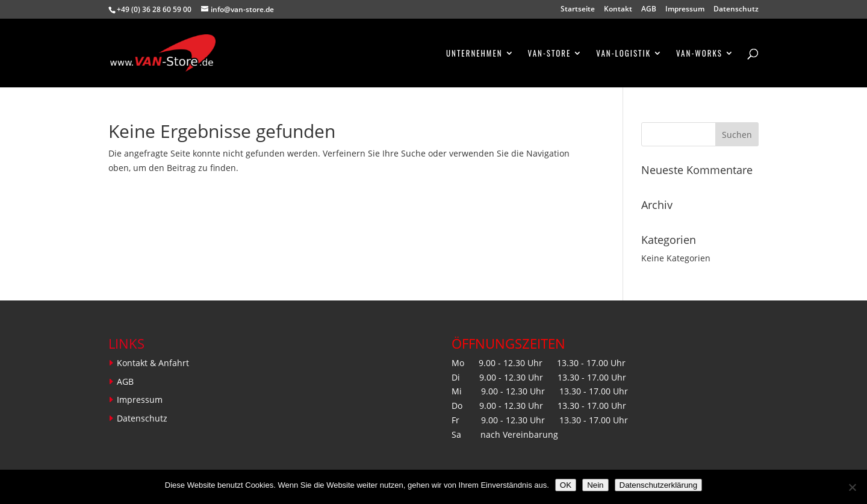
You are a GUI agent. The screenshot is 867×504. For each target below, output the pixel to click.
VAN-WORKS (699, 54)
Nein (595, 485)
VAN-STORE (550, 54)
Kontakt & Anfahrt (153, 363)
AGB (649, 10)
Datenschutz (736, 10)
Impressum (685, 10)
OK (566, 485)
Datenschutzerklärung (659, 485)
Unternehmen (474, 54)
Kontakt (618, 10)
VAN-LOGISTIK (623, 54)
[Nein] (852, 487)
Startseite (578, 10)
